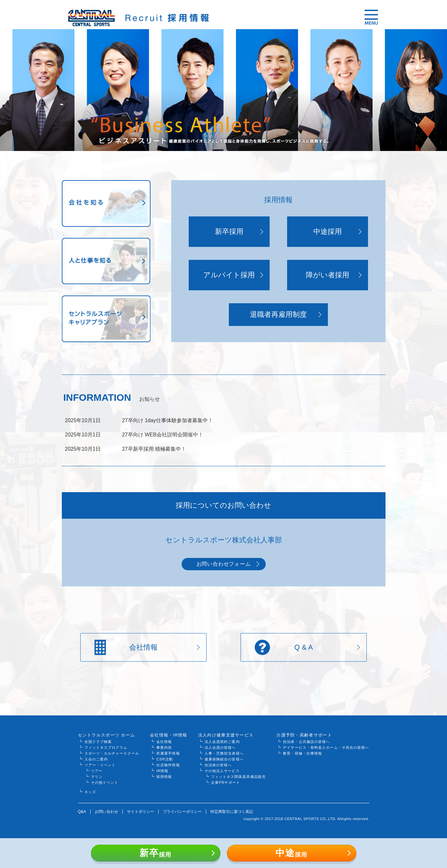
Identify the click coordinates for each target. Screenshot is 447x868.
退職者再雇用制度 (278, 314)
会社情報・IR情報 (169, 735)
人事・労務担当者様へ (224, 753)
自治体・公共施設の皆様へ (306, 742)
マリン (97, 777)
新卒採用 (229, 231)
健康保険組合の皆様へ (224, 759)
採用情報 (164, 777)
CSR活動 (165, 759)
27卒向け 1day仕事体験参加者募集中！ (168, 420)
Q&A (82, 812)
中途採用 (328, 231)
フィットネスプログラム (106, 747)
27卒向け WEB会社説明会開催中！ (163, 435)
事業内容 (164, 747)
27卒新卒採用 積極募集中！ (154, 449)
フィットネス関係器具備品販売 (238, 777)
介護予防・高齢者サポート (304, 735)
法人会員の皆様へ (220, 747)
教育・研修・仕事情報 (302, 753)
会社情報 (143, 647)
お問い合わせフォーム (224, 564)
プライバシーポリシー (182, 812)
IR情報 (162, 771)
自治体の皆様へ (218, 765)
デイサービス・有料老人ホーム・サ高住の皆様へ (326, 747)
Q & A (303, 647)
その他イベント (105, 782)
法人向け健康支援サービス (226, 735)
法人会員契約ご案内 (222, 742)
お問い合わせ (106, 812)
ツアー (97, 771)
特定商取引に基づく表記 (232, 812)
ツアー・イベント (100, 765)
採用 (156, 853)
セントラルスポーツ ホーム (107, 735)
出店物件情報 (168, 765)
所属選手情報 (168, 753)
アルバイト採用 (229, 275)
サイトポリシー (140, 812)
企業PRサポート (226, 782)
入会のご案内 (96, 759)
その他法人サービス (222, 771)
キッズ (90, 792)
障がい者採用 (328, 275)
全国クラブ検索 (98, 742)
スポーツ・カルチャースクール (112, 753)
